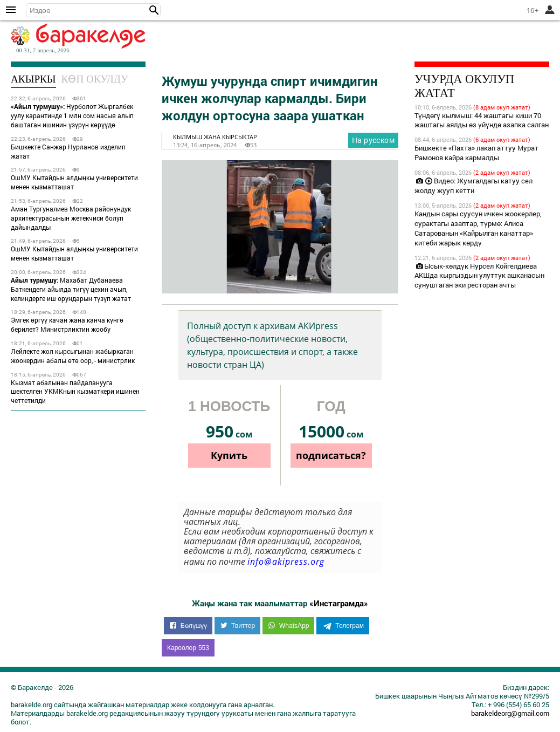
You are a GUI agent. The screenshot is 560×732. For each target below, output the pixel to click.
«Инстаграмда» (339, 603)
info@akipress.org (286, 562)
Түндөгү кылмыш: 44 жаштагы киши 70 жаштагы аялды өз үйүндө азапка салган (482, 120)
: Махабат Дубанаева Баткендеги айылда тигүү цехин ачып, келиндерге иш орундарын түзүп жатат (71, 289)
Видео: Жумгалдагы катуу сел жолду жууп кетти (473, 186)
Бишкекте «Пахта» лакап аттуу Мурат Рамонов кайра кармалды (476, 153)
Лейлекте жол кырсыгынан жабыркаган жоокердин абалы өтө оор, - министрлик (73, 356)
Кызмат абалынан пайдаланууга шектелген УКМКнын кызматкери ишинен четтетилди (75, 392)
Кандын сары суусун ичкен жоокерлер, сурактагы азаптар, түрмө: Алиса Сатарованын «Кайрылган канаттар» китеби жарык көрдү (478, 228)
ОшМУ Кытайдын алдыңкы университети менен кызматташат (74, 182)
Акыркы (33, 79)
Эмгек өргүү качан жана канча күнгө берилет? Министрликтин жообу (67, 324)
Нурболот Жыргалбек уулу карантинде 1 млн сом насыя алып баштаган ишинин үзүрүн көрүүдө (72, 115)
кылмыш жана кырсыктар (215, 137)
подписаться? (331, 455)
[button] (154, 10)
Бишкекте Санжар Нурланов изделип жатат (68, 151)
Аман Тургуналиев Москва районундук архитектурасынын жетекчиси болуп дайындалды (71, 218)
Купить (229, 455)
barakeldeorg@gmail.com (510, 713)
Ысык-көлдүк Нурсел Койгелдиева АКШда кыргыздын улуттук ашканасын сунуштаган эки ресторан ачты (479, 276)
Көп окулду (95, 79)
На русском (373, 140)
